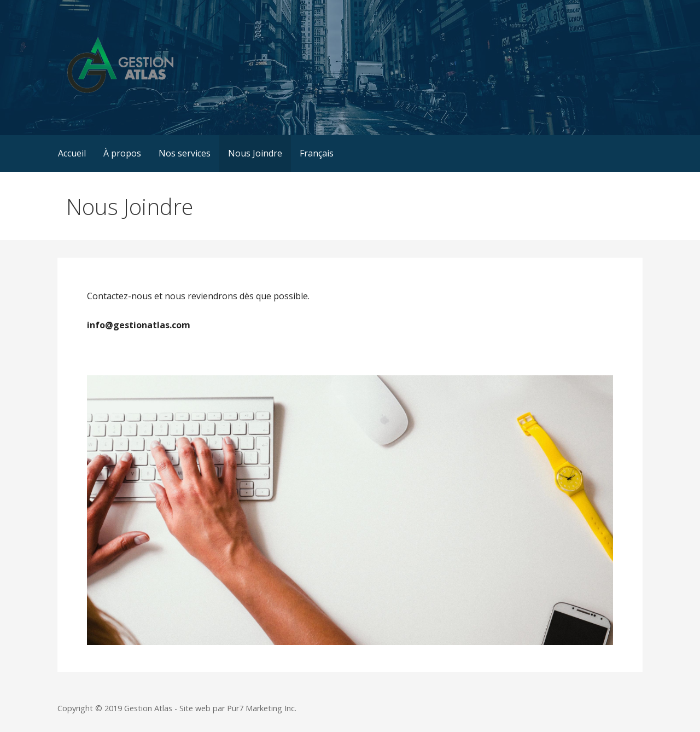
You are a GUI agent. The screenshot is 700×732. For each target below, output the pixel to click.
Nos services (185, 153)
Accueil (72, 153)
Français (317, 153)
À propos (122, 153)
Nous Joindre (255, 153)
